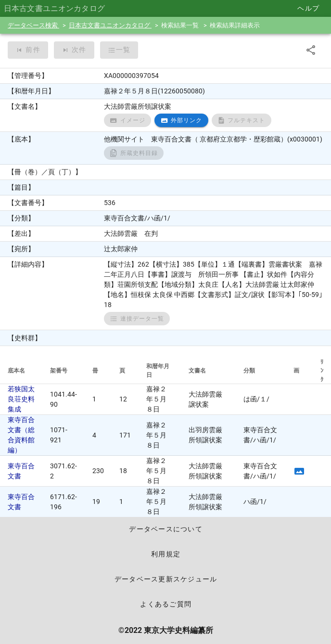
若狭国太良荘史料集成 (21, 399)
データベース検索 (33, 25)
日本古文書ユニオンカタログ (110, 25)
